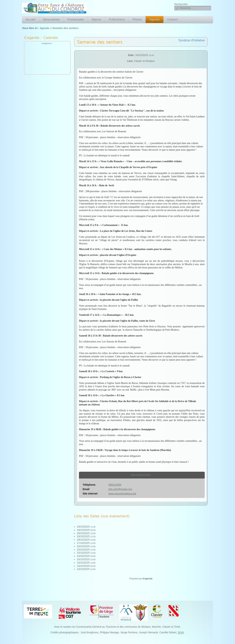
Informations (141, 475)
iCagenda (147, 579)
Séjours (96, 19)
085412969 (115, 485)
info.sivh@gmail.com (120, 489)
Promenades (76, 19)
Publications (117, 19)
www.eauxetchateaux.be (122, 494)
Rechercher (181, 4)
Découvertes (51, 19)
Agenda (154, 19)
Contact (172, 19)
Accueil (30, 19)
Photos (137, 19)
